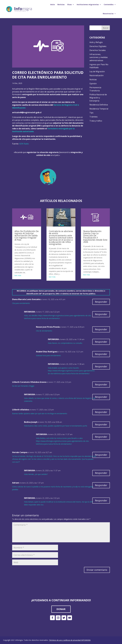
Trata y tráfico (96, 121)
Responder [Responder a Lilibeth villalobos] (101, 412)
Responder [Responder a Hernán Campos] (101, 455)
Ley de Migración (97, 71)
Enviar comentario (97, 570)
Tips (91, 113)
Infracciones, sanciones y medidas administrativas (99, 57)
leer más (18, 275)
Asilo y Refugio (96, 42)
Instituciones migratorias (88, 4)
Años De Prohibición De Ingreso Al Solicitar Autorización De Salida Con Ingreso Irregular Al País (27, 235)
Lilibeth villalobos (21, 410)
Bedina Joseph (31, 422)
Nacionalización (97, 75)
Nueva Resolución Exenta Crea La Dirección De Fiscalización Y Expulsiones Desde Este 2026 (95, 237)
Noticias (61, 4)
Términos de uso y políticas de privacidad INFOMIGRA (70, 640)
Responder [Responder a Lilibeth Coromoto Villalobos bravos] (101, 384)
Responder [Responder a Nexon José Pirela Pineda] (101, 329)
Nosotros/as (108, 14)
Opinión (93, 84)
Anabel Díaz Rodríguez (47, 352)
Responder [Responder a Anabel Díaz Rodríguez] (101, 354)
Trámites (94, 117)
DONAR (61, 609)
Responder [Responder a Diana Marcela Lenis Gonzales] (101, 302)
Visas (69, 4)
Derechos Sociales (98, 50)
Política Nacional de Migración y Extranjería (98, 98)
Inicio (53, 4)
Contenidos (109, 4)
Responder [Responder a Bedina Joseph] (101, 424)
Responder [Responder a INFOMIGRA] (101, 314)
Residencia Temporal (99, 109)
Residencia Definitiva (99, 105)
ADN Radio (24, 144)
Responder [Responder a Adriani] (101, 485)
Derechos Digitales (98, 46)
